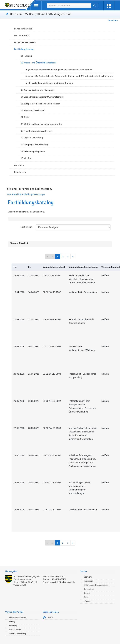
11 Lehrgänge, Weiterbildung (35, 145)
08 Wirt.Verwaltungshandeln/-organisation (41, 124)
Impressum (88, 581)
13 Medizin (26, 158)
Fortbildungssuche (23, 29)
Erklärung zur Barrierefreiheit (96, 585)
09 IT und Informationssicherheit (36, 131)
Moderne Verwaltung (17, 634)
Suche (86, 597)
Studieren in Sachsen (17, 617)
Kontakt (87, 593)
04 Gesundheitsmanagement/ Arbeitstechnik (42, 97)
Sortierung (26, 227)
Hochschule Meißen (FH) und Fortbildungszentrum (41, 14)
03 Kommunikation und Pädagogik (37, 90)
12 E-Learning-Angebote (33, 151)
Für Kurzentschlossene (25, 42)
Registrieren (20, 172)
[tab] (41, 572)
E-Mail (51, 617)
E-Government (15, 630)
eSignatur (88, 601)
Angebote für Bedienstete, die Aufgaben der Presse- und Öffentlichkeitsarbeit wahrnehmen (69, 76)
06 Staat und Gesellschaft (33, 110)
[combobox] (69, 6)
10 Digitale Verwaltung (32, 138)
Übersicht (88, 577)
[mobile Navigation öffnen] (36, 6)
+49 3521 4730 (57, 576)
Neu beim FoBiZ (22, 36)
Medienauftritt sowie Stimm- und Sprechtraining (49, 83)
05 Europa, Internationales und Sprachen (40, 104)
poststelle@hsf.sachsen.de (63, 582)
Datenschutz (89, 589)
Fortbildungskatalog (24, 49)
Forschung (13, 626)
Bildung (12, 622)
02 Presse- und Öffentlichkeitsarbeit (38, 63)
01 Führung (26, 56)
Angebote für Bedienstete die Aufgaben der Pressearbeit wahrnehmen (59, 69)
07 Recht (25, 117)
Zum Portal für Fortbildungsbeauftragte (26, 194)
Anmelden (113, 20)
